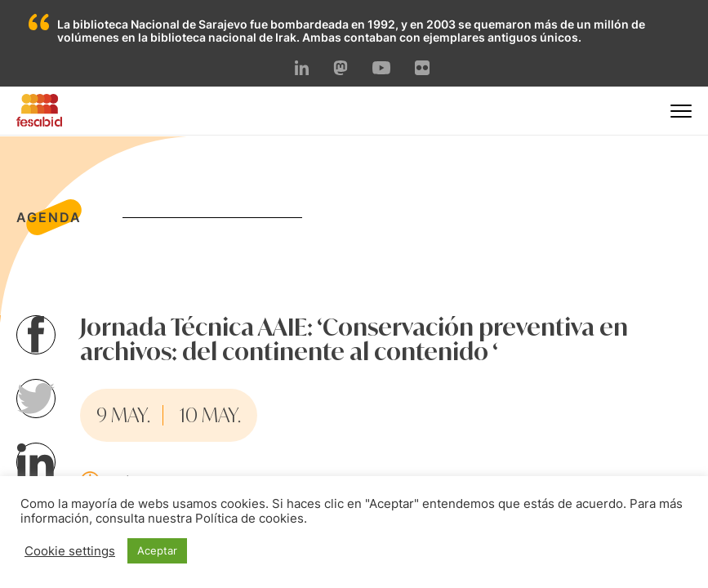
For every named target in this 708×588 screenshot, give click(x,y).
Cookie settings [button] (70, 551)
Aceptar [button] (157, 550)
